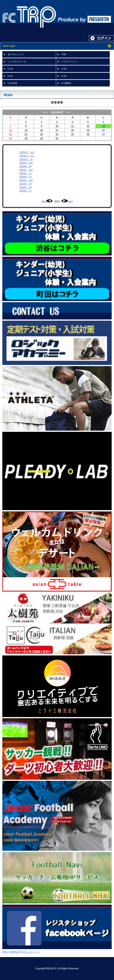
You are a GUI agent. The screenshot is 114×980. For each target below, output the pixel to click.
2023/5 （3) (26, 177)
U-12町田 (66, 83)
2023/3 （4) (26, 184)
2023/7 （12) (26, 170)
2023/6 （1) (26, 173)
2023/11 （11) (27, 156)
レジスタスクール (17, 62)
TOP (64, 54)
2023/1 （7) (26, 191)
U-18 (10, 69)
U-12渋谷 (12, 83)
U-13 (64, 76)
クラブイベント (70, 62)
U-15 (64, 69)
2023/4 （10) (26, 180)
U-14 (10, 76)
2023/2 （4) (26, 187)
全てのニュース (16, 54)
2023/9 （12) (26, 163)
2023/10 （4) (26, 159)
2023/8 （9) (26, 166)
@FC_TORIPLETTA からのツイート (21, 952)
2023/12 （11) (27, 152)
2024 (70, 202)
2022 (44, 202)
